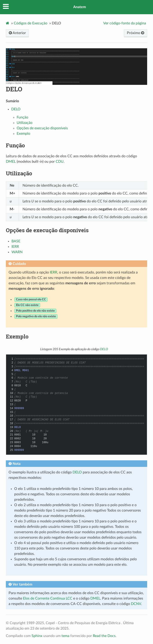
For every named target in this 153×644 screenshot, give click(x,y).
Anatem (80, 7)
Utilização (25, 123)
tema (65, 636)
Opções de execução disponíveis (42, 128)
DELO (14, 89)
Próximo (136, 33)
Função (22, 117)
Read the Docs (104, 636)
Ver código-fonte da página (125, 23)
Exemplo (23, 134)
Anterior (17, 33)
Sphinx (37, 636)
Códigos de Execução (31, 23)
